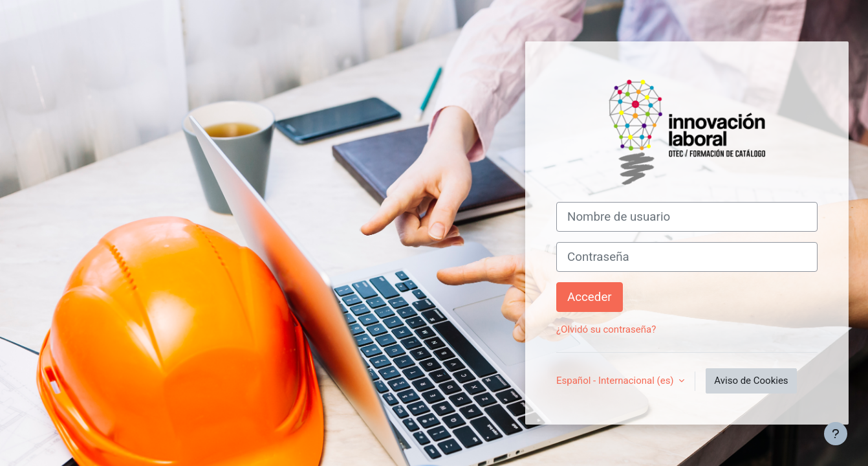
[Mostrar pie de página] (836, 434)
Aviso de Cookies (751, 381)
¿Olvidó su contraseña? (606, 329)
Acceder (590, 297)
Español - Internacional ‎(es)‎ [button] (616, 381)
